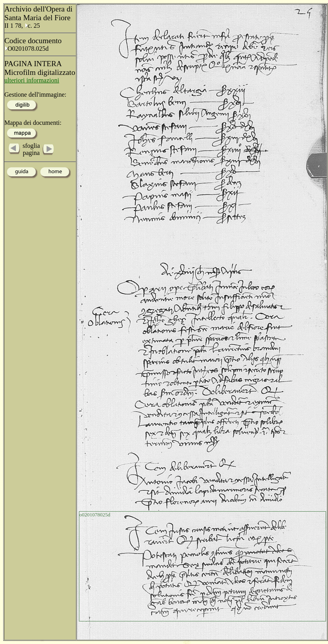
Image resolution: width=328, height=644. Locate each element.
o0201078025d (95, 515)
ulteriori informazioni (32, 80)
